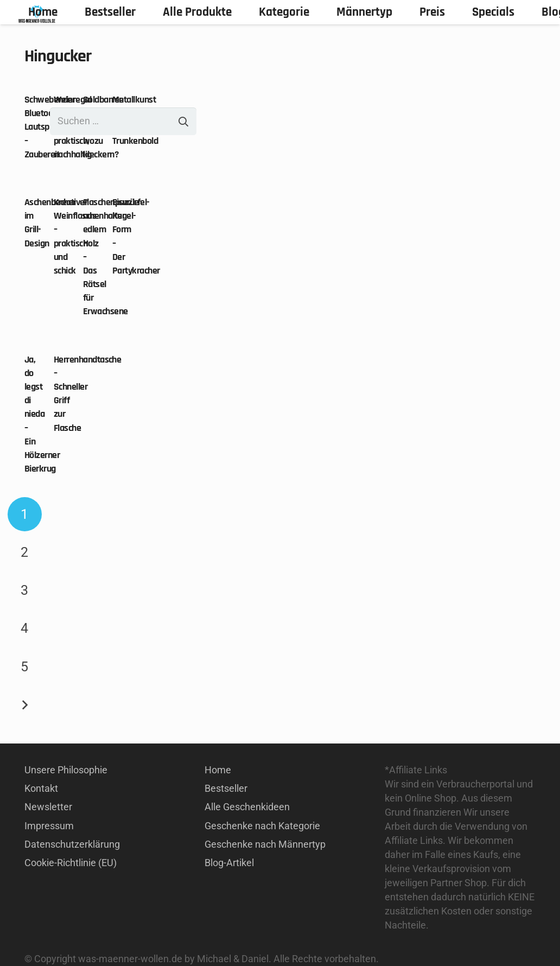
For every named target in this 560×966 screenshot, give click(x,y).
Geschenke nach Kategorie (262, 826)
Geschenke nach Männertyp (265, 844)
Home (218, 770)
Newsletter (48, 807)
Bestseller (226, 788)
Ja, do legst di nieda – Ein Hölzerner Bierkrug (42, 414)
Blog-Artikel (229, 863)
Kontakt (41, 788)
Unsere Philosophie (66, 770)
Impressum (49, 826)
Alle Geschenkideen (247, 807)
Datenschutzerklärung (72, 844)
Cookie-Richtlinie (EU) (71, 863)
